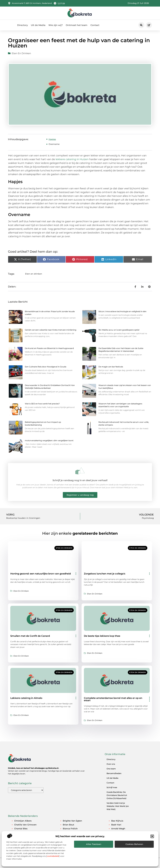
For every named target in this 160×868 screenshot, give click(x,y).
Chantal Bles (21, 829)
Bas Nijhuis (117, 821)
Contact (95, 25)
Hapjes (52, 139)
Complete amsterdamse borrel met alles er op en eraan (113, 699)
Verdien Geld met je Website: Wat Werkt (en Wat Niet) (118, 806)
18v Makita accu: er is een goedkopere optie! (119, 330)
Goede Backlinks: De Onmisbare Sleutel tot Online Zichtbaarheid (117, 795)
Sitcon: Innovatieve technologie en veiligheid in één (122, 311)
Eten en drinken (21, 53)
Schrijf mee (112, 787)
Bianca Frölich (70, 829)
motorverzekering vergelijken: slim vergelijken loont (49, 440)
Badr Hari (116, 825)
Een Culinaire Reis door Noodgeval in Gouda (46, 367)
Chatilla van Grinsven (25, 825)
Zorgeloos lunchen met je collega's (105, 574)
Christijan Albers (23, 821)
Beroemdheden (114, 773)
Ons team (111, 769)
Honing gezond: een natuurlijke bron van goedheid (41, 574)
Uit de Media (38, 25)
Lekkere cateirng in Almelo (26, 698)
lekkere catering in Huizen (72, 159)
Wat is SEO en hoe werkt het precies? (42, 404)
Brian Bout (68, 825)
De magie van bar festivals (111, 367)
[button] (152, 836)
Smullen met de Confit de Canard (30, 636)
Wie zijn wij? (56, 25)
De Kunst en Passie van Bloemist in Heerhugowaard (49, 348)
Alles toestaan (94, 844)
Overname (54, 144)
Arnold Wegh (118, 829)
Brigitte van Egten (72, 821)
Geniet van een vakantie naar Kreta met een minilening (51, 330)
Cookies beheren (134, 844)
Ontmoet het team (77, 25)
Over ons (111, 764)
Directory (22, 25)
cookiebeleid (53, 856)
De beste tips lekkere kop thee (102, 636)
